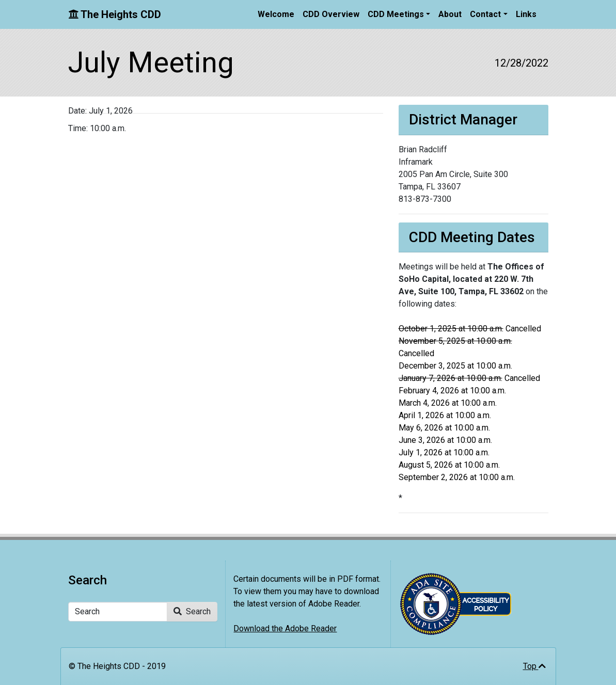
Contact (485, 14)
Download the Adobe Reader (285, 628)
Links (526, 14)
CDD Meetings (396, 14)
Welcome (276, 14)
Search (192, 611)
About (450, 14)
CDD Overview (331, 14)
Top (534, 666)
